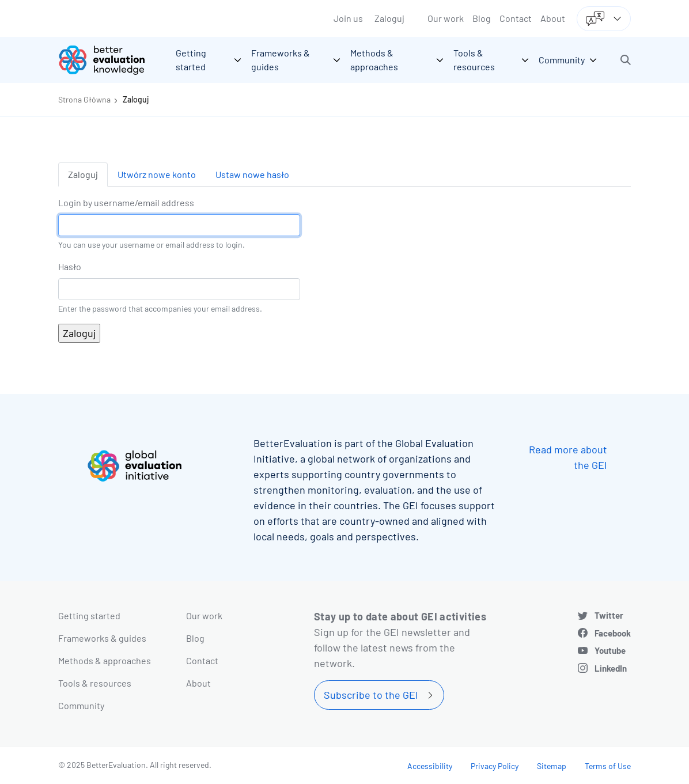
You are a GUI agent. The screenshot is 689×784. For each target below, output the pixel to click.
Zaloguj (389, 18)
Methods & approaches (105, 660)
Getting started (89, 616)
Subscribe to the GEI (371, 695)
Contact (516, 18)
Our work (446, 18)
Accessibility (430, 766)
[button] (626, 60)
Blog (482, 18)
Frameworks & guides (102, 638)
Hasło (70, 266)
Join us (348, 18)
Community (81, 705)
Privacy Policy (495, 766)
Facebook (613, 633)
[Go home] (110, 60)
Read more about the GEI (568, 457)
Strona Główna (84, 99)
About (553, 18)
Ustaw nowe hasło (252, 174)
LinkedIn (611, 668)
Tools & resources (95, 683)
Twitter (609, 615)
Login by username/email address (126, 202)
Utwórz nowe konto (157, 174)
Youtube (610, 650)
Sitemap (552, 766)
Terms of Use (608, 766)
